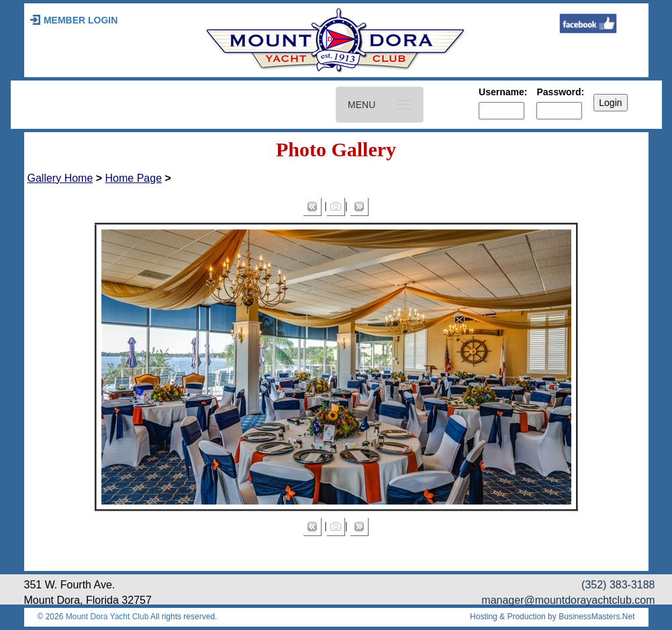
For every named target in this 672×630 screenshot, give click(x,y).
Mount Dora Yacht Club (107, 617)
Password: (560, 92)
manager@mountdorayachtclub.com (568, 600)
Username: (503, 92)
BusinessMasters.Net (596, 617)
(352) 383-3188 (618, 585)
